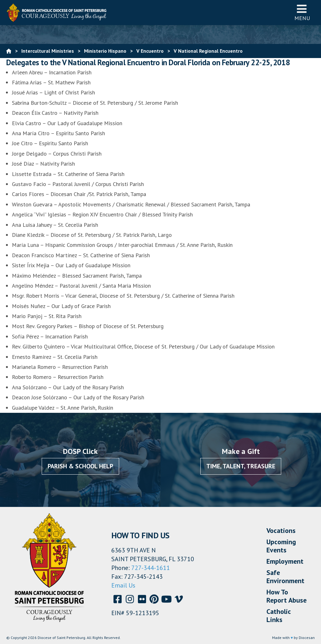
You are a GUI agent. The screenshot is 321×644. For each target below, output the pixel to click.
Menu (302, 12)
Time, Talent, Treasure (241, 466)
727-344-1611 (151, 568)
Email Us (123, 585)
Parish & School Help (80, 466)
